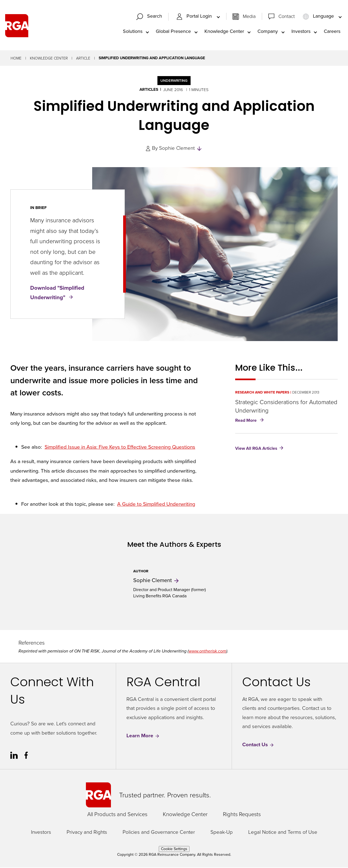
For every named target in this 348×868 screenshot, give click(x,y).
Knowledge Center (224, 32)
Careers (332, 32)
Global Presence (173, 32)
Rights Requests (242, 814)
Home (16, 59)
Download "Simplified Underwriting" (57, 293)
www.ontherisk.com (207, 652)
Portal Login (195, 17)
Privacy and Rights (87, 832)
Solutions (133, 32)
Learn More (143, 736)
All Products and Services (117, 814)
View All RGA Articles (256, 449)
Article (83, 59)
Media (249, 16)
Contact (287, 16)
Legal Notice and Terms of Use (283, 832)
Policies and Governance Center (159, 832)
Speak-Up (222, 832)
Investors (301, 32)
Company (268, 32)
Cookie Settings (174, 849)
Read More (251, 421)
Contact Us (258, 745)
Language (319, 17)
